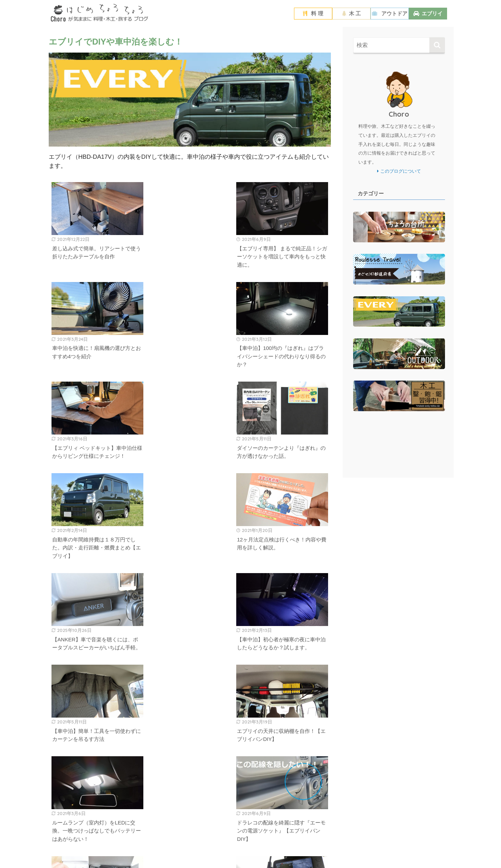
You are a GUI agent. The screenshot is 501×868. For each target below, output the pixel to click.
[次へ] (204, 768)
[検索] (437, 45)
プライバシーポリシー (235, 850)
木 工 (351, 13)
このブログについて (399, 171)
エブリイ (428, 13)
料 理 (313, 13)
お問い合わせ (274, 850)
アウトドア (389, 13)
